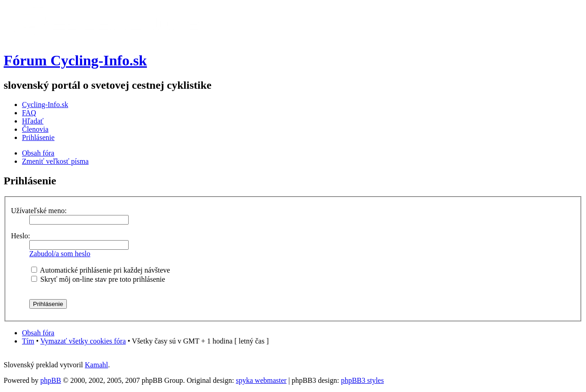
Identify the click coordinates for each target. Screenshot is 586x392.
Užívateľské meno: (39, 211)
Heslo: (21, 236)
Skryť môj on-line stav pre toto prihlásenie (98, 279)
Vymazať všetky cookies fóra (83, 341)
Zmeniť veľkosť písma (55, 161)
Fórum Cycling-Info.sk (75, 60)
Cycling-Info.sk (45, 105)
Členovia (35, 129)
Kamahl (96, 365)
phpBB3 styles (363, 380)
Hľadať (33, 121)
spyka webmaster (261, 380)
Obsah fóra (38, 153)
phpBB (51, 380)
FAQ (29, 113)
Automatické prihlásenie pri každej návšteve (100, 270)
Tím (28, 341)
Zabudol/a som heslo (60, 254)
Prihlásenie (38, 137)
